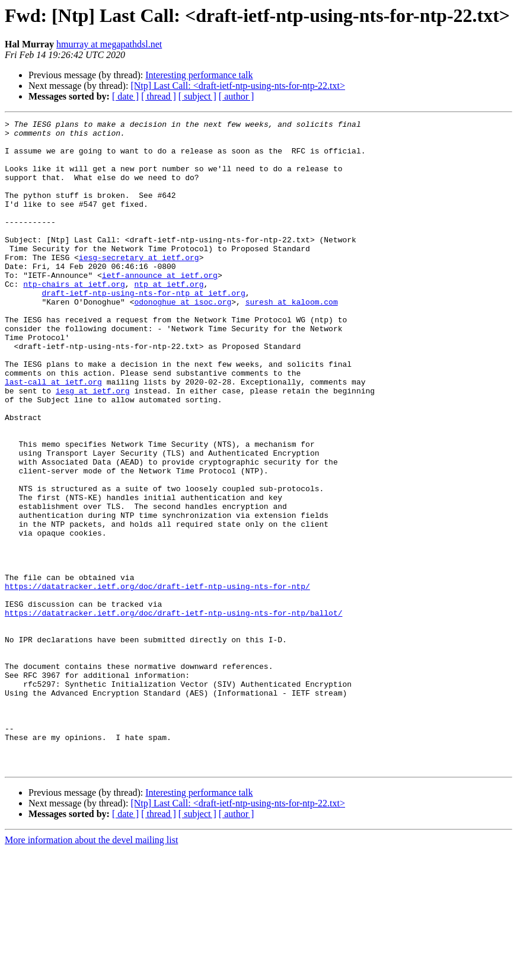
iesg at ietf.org (93, 446)
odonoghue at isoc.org (183, 339)
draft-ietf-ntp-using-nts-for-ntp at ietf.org (143, 328)
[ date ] (125, 96)
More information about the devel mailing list (91, 970)
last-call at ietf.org (53, 435)
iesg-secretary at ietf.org (139, 286)
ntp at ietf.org (169, 318)
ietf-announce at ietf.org (160, 307)
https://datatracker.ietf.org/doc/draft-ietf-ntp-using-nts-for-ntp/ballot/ (173, 712)
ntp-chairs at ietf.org (74, 318)
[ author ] (237, 96)
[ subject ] (197, 96)
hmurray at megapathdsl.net (109, 44)
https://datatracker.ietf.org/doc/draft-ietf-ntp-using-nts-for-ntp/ (157, 680)
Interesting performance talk (199, 75)
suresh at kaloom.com (292, 339)
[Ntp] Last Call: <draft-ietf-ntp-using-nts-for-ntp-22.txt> (238, 86)
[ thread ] (159, 96)
